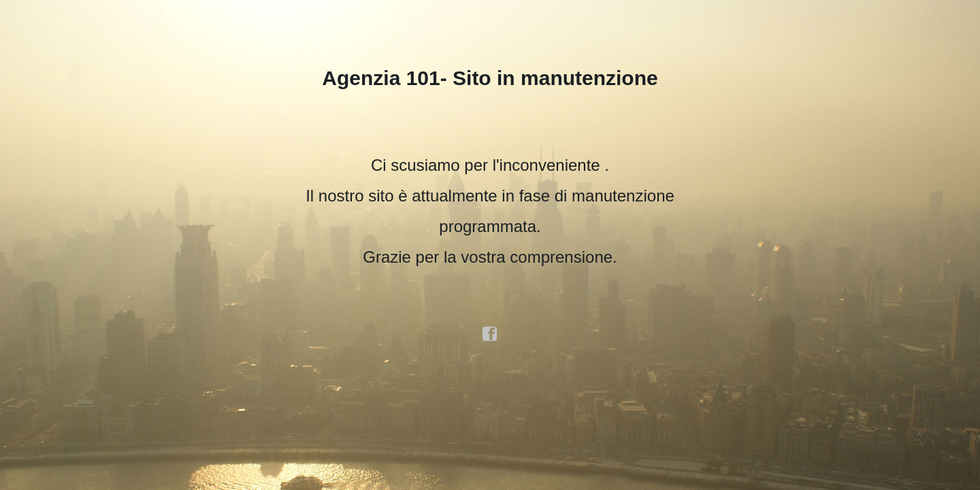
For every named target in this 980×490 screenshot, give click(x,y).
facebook (490, 334)
